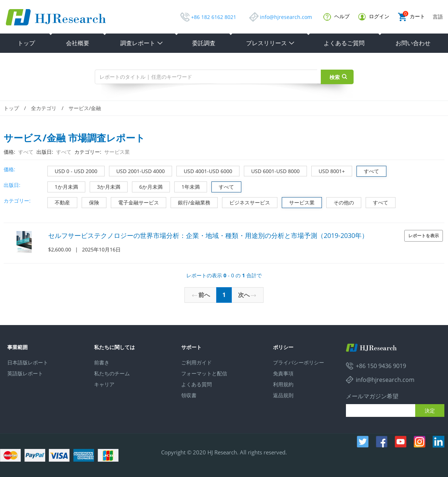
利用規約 (283, 384)
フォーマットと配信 (204, 373)
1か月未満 (63, 186)
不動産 (59, 202)
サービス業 (298, 202)
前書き (102, 362)
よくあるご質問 (344, 43)
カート (412, 17)
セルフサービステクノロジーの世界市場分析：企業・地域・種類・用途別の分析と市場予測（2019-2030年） (208, 235)
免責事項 (283, 373)
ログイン (374, 17)
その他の (340, 202)
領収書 (189, 395)
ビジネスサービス (246, 202)
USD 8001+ (328, 170)
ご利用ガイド (196, 362)
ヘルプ (336, 17)
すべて (368, 170)
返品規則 (283, 395)
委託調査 (204, 43)
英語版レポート (25, 373)
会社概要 (78, 43)
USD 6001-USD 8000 (272, 170)
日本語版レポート (28, 362)
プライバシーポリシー (299, 362)
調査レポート (142, 43)
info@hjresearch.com (286, 17)
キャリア (104, 384)
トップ (26, 43)
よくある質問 (196, 384)
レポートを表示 (424, 236)
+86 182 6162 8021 (214, 17)
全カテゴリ (44, 108)
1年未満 (187, 186)
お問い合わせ (413, 43)
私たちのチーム (112, 373)
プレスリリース (270, 43)
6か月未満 (147, 186)
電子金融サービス (135, 202)
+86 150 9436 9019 (381, 366)
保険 (91, 202)
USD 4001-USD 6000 (204, 170)
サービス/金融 (85, 108)
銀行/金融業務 (191, 202)
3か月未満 (105, 186)
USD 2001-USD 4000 (137, 170)
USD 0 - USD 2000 (73, 170)
